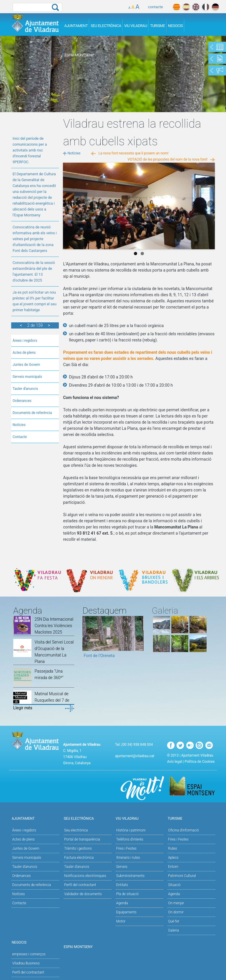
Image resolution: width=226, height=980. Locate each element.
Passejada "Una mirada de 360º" (49, 674)
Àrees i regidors (25, 341)
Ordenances (22, 401)
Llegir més (23, 708)
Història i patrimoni (131, 830)
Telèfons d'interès (130, 839)
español (186, 7)
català (176, 7)
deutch (215, 7)
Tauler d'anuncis (25, 389)
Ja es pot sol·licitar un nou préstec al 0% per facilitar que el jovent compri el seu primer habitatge (35, 301)
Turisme (158, 26)
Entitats (122, 885)
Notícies (19, 425)
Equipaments (126, 912)
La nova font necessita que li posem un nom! (133, 153)
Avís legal (175, 762)
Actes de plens (24, 353)
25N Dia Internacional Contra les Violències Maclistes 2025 (54, 626)
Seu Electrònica (106, 26)
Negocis (176, 26)
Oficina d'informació (183, 830)
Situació (174, 885)
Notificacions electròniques (85, 876)
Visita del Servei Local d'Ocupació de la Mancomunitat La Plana (54, 652)
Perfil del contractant (80, 885)
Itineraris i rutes (128, 858)
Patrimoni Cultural (182, 876)
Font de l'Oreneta (99, 656)
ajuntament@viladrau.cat (135, 756)
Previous (67, 204)
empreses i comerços (29, 954)
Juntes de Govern (26, 365)
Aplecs (173, 858)
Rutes (172, 848)
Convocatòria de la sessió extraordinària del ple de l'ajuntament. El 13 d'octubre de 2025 (34, 271)
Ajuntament (76, 26)
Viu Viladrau (136, 26)
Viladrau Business (26, 963)
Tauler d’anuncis (77, 867)
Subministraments (131, 876)
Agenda (122, 903)
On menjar (176, 903)
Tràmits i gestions (78, 848)
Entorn (173, 867)
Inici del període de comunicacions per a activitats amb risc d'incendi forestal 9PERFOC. (30, 150)
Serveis (122, 867)
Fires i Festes (126, 848)
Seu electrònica (76, 830)
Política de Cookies (200, 762)
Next (210, 204)
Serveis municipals (27, 377)
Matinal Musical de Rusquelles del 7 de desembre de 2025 (52, 700)
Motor (121, 921)
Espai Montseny (79, 55)
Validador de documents (83, 894)
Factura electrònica (79, 858)
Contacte (20, 437)
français (206, 7)
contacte (156, 7)
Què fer (174, 921)
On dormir (176, 912)
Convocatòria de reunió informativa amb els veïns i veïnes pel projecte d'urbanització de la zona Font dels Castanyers (35, 239)
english (196, 7)
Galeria (173, 930)
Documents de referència (32, 413)
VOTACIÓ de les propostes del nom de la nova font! (168, 159)
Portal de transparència (82, 839)
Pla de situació (128, 894)
